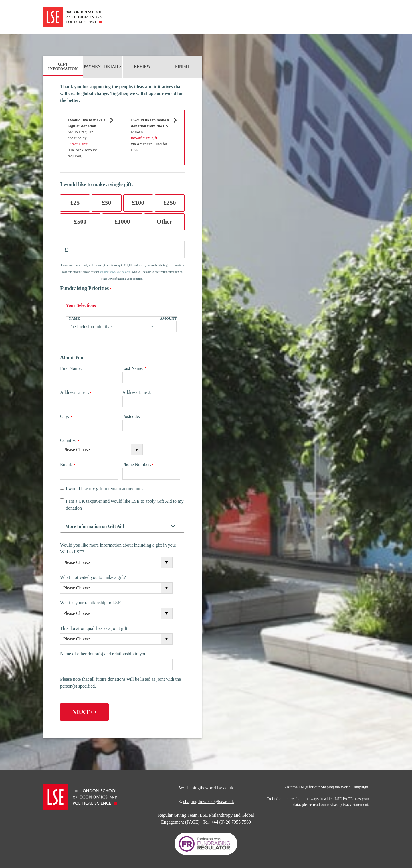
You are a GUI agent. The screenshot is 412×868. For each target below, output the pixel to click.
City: (66, 416)
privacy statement (354, 803)
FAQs (303, 786)
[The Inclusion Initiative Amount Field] (166, 327)
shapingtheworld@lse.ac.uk (115, 272)
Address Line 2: (137, 392)
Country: (70, 440)
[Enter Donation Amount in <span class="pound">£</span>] (122, 250)
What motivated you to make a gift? (94, 577)
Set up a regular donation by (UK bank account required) (87, 138)
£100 (138, 203)
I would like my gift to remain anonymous (105, 489)
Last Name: (134, 368)
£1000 (122, 222)
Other (164, 222)
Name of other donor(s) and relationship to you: (104, 654)
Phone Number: (138, 464)
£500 (80, 222)
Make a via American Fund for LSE (150, 135)
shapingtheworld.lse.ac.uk (209, 787)
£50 (106, 203)
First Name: (72, 368)
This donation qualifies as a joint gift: (94, 628)
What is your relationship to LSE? (93, 603)
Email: (68, 464)
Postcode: (133, 416)
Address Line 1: (76, 392)
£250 (170, 203)
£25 (75, 203)
